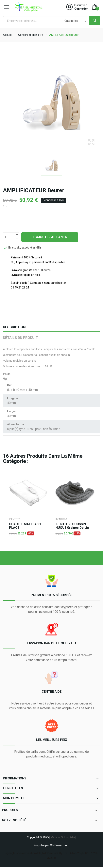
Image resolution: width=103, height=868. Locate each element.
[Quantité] (9, 237)
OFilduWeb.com (60, 845)
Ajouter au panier (51, 237)
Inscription (81, 5)
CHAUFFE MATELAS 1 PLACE (25, 526)
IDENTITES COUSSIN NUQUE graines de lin (72, 526)
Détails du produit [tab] (20, 338)
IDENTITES (15, 519)
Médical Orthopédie (63, 837)
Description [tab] (14, 327)
